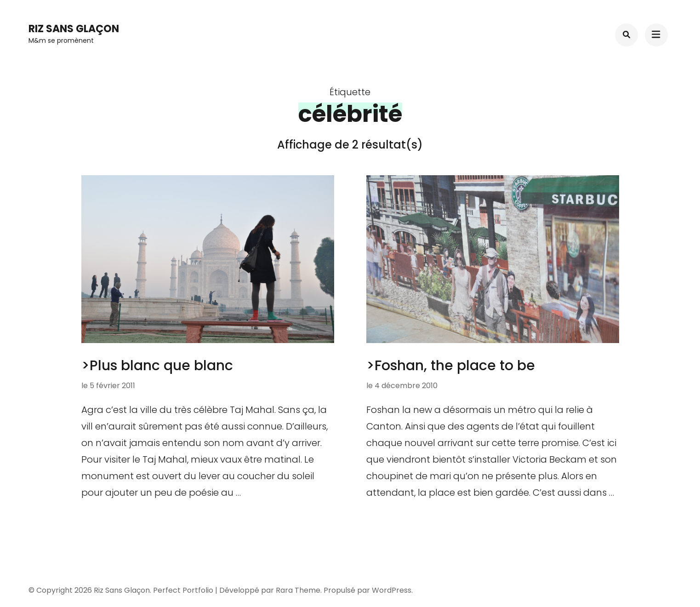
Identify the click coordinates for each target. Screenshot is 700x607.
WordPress (392, 590)
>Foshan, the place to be (451, 366)
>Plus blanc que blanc (157, 366)
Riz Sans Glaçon (74, 29)
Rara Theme (298, 590)
